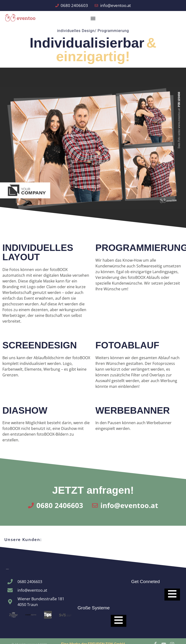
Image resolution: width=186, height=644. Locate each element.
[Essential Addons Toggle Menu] (119, 621)
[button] (93, 18)
